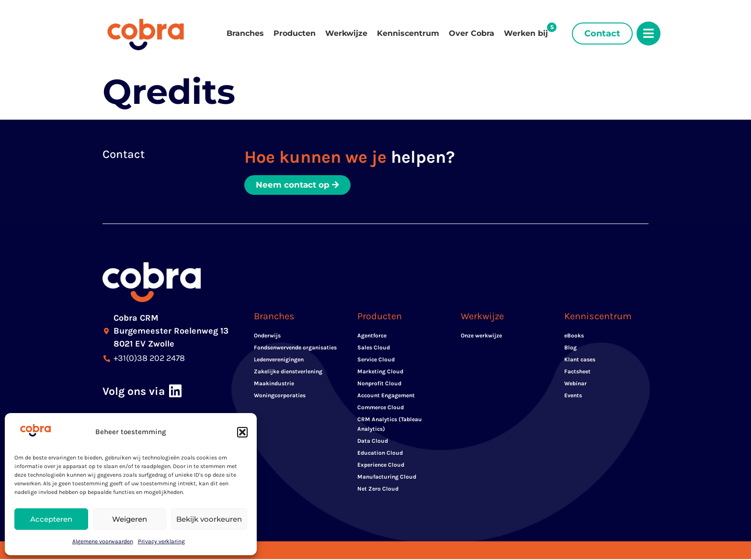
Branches (245, 33)
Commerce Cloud (381, 408)
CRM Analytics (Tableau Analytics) (390, 425)
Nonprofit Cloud (379, 384)
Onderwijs (267, 336)
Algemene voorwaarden (103, 541)
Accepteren (51, 519)
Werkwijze (346, 33)
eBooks (574, 336)
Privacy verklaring (161, 541)
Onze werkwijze (481, 336)
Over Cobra (472, 33)
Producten (295, 33)
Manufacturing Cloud (387, 478)
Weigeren (130, 519)
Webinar (575, 384)
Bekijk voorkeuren (209, 519)
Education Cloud (380, 454)
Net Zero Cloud (378, 490)
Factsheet (577, 372)
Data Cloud (373, 442)
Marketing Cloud (380, 372)
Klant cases (580, 360)
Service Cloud (376, 360)
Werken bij (526, 33)
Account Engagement (386, 396)
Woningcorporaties (280, 396)
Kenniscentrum (408, 33)
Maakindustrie (274, 384)
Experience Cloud (381, 466)
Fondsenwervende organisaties (295, 348)
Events (573, 396)
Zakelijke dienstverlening (288, 372)
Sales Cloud (374, 348)
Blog (570, 348)
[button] (242, 432)
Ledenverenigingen (279, 360)
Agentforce (372, 336)
